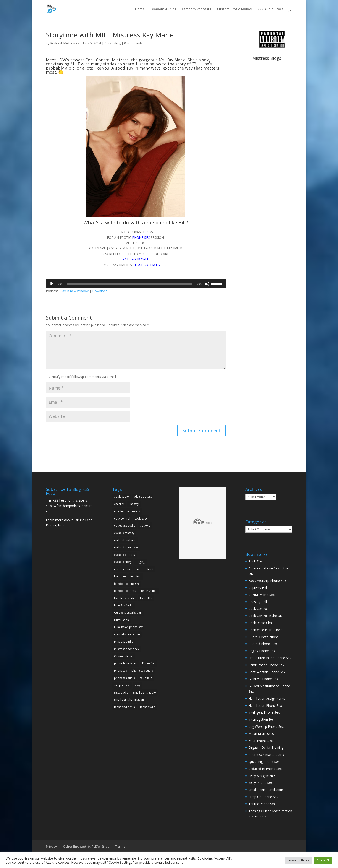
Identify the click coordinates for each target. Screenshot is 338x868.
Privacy (51, 846)
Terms (120, 846)
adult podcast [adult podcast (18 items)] (143, 497)
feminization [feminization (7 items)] (149, 591)
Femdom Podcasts (197, 9)
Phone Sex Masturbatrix (266, 755)
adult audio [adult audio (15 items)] (122, 497)
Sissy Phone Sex (261, 783)
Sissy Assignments (262, 776)
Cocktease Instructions (265, 630)
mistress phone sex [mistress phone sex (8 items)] (127, 649)
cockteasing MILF (63, 64)
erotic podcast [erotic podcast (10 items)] (144, 569)
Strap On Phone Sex (263, 797)
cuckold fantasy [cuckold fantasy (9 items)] (124, 533)
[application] (136, 284)
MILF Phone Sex (261, 741)
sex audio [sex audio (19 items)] (146, 678)
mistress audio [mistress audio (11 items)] (124, 642)
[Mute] (207, 284)
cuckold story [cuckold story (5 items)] (123, 562)
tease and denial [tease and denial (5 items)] (125, 707)
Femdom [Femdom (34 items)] (120, 576)
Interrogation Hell (261, 719)
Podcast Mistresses (65, 43)
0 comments (134, 43)
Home (140, 9)
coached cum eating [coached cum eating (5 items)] (127, 511)
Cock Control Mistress (107, 60)
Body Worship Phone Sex (267, 581)
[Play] (52, 284)
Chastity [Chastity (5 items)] (134, 504)
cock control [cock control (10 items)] (122, 518)
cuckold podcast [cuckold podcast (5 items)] (125, 555)
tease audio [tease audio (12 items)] (148, 707)
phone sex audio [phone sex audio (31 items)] (142, 671)
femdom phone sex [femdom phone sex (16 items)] (127, 584)
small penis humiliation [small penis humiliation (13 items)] (129, 700)
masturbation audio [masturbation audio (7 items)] (127, 634)
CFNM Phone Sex (262, 595)
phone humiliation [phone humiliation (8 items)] (126, 663)
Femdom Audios (163, 9)
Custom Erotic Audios (234, 9)
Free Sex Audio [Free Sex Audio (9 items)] (124, 605)
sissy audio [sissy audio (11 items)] (121, 693)
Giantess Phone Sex (263, 679)
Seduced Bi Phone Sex (265, 769)
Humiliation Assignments (267, 698)
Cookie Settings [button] (298, 860)
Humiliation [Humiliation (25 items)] (122, 620)
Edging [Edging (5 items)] (140, 562)
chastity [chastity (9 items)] (119, 504)
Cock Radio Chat (261, 623)
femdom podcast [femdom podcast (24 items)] (125, 591)
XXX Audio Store (270, 9)
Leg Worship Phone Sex (266, 726)
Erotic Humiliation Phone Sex (270, 658)
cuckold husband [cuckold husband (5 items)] (125, 540)
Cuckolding (113, 43)
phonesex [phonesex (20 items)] (121, 671)
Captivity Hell (258, 588)
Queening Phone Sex (264, 762)
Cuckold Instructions (263, 637)
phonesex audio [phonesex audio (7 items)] (125, 678)
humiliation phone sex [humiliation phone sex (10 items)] (128, 627)
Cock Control (258, 609)
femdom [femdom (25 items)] (136, 576)
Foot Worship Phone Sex (267, 672)
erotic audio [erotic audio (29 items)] (122, 569)
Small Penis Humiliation (266, 790)
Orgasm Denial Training (266, 747)
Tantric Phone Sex (262, 804)
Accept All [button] (323, 860)
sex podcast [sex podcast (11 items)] (122, 685)
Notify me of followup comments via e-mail (84, 377)
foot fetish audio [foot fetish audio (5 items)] (125, 598)
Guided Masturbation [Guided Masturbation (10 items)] (128, 613)
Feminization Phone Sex (266, 665)
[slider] (129, 284)
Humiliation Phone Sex (265, 706)
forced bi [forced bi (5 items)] (146, 598)
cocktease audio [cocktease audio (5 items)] (125, 526)
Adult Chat (256, 561)
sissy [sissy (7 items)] (138, 685)
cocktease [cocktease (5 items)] (141, 518)
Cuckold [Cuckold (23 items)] (145, 526)
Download (100, 291)
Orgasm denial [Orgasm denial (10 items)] (124, 656)
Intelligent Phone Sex (264, 712)
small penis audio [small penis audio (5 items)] (144, 693)
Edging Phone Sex (262, 651)
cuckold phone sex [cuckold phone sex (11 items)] (126, 547)
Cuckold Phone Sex (263, 644)
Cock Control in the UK (265, 616)
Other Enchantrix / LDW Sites (86, 846)
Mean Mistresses (261, 734)
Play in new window (74, 291)
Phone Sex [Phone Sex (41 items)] (149, 663)
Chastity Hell (258, 602)
